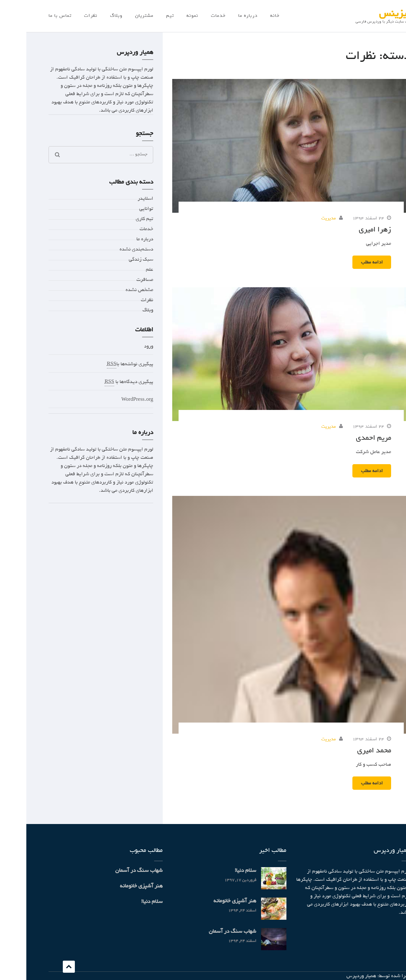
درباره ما (222, 16)
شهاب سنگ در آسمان (206, 931)
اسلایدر (119, 198)
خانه (249, 16)
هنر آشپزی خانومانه (209, 901)
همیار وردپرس (335, 976)
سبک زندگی (115, 259)
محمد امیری (348, 750)
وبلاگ (90, 16)
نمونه (166, 16)
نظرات (64, 16)
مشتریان (118, 16)
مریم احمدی (347, 438)
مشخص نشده (113, 290)
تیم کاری (118, 219)
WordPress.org (111, 399)
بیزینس (368, 13)
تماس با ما (34, 16)
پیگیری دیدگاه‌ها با (103, 382)
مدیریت (302, 218)
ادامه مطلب (346, 262)
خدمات (192, 16)
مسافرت (118, 280)
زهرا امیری (349, 229)
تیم (144, 16)
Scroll (43, 967)
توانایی (120, 209)
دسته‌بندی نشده (110, 249)
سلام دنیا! (219, 870)
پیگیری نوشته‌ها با (104, 364)
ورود (122, 346)
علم (123, 269)
